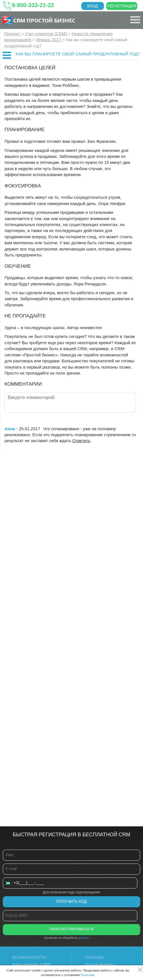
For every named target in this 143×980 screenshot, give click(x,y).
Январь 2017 (49, 40)
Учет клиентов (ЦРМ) (32, 965)
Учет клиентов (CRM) (46, 34)
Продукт (13, 34)
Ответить (81, 441)
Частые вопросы (100, 965)
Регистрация (122, 6)
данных (84, 938)
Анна (10, 429)
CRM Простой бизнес (44, 20)
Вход (93, 6)
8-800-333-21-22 (33, 5)
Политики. (88, 975)
